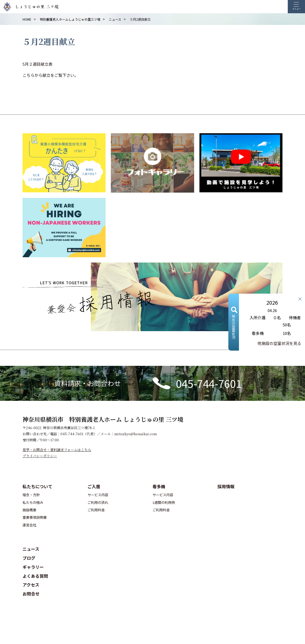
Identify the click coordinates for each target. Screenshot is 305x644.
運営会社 (29, 525)
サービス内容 (98, 495)
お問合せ (31, 594)
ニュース (31, 549)
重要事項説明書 (35, 517)
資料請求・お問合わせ (88, 383)
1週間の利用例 (164, 502)
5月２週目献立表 (38, 64)
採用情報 (226, 486)
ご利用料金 (96, 510)
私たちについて (37, 486)
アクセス (31, 585)
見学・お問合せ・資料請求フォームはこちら (57, 450)
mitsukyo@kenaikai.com (136, 434)
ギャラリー (33, 567)
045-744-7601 (209, 383)
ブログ (29, 558)
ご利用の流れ (98, 502)
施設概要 (29, 510)
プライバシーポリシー (40, 456)
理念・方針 (31, 495)
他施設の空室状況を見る (279, 343)
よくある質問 (35, 576)
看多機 (159, 486)
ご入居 (94, 486)
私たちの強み (33, 502)
